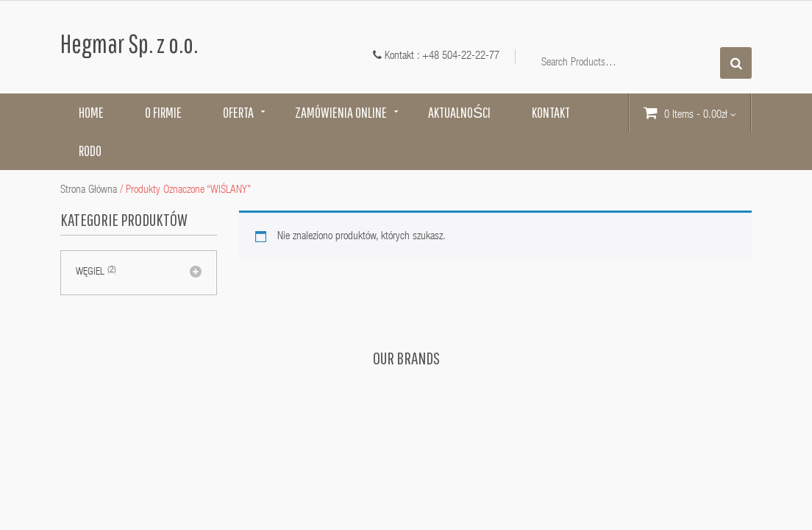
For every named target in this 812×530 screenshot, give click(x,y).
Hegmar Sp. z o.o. (129, 43)
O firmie (163, 112)
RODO (90, 151)
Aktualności (459, 112)
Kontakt (551, 112)
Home (91, 112)
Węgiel (90, 272)
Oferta (238, 112)
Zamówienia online (341, 112)
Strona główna (89, 190)
